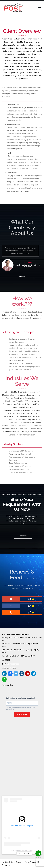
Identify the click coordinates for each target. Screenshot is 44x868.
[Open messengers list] (38, 853)
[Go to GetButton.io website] (38, 858)
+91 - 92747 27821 (9, 668)
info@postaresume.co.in (12, 664)
